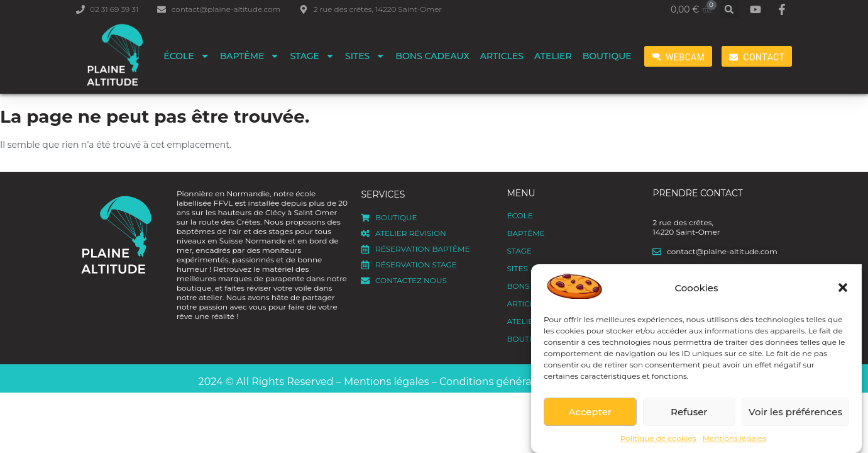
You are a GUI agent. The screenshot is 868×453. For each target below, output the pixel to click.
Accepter (590, 412)
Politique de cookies (658, 438)
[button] (843, 288)
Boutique (607, 56)
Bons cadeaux (432, 56)
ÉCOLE (186, 56)
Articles (502, 56)
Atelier (553, 56)
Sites (365, 56)
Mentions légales (735, 438)
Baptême (250, 56)
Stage (312, 56)
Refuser (689, 412)
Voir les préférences (795, 412)
